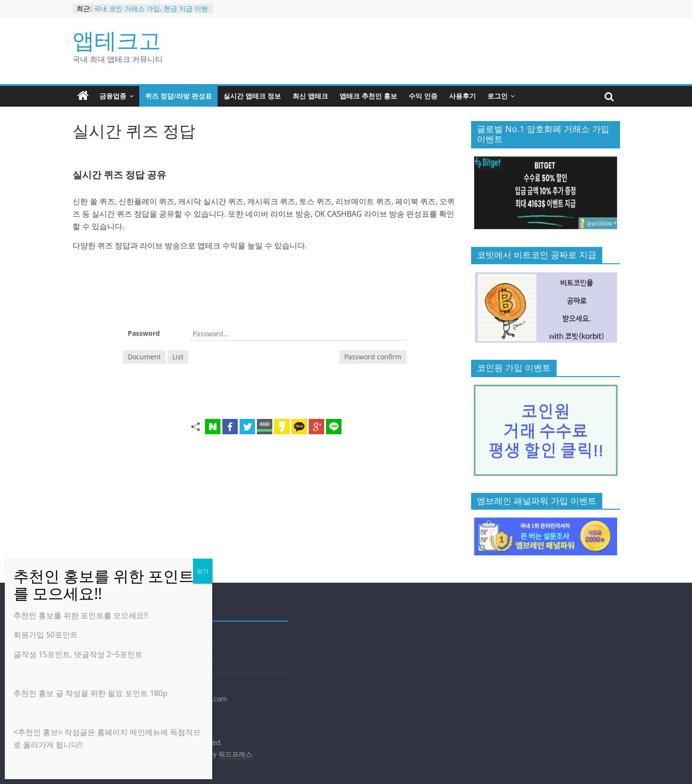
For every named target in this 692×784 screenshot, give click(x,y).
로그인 (498, 96)
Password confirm (373, 357)
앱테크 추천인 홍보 (368, 96)
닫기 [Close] (203, 571)
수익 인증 (423, 96)
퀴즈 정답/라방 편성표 (178, 96)
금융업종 (113, 96)
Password (144, 333)
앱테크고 (117, 40)
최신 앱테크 (310, 96)
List (178, 357)
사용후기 (462, 96)
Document (144, 357)
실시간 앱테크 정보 (252, 96)
